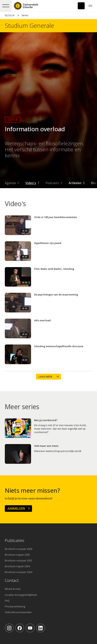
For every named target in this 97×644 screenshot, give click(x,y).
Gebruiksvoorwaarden (18, 612)
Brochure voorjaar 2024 (19, 572)
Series (25, 15)
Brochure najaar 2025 (17, 555)
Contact (12, 580)
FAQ (7, 601)
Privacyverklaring (15, 606)
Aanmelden (16, 509)
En (90, 6)
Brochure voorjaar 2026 (19, 549)
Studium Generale (29, 26)
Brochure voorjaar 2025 (19, 560)
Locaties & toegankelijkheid (21, 595)
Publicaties (15, 540)
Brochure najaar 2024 (17, 566)
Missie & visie (13, 589)
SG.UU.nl (10, 15)
